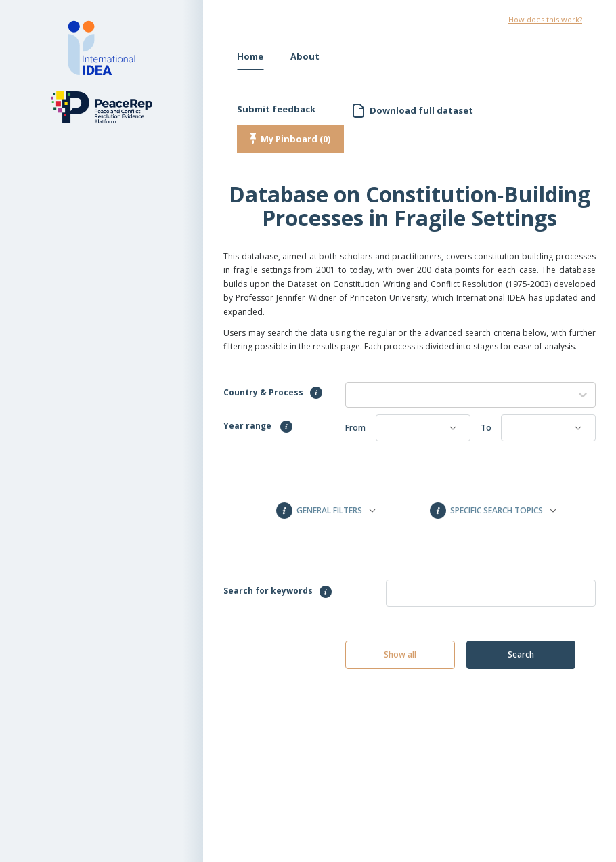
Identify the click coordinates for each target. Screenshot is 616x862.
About (305, 56)
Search (521, 654)
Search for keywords (278, 591)
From (355, 428)
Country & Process (273, 393)
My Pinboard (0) (295, 139)
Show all (400, 654)
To (486, 428)
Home (250, 56)
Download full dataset (421, 110)
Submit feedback (276, 109)
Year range (258, 426)
